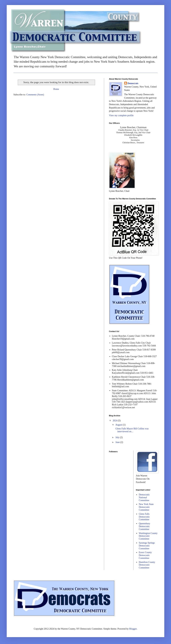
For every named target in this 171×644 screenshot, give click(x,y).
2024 (115, 421)
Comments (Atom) (35, 95)
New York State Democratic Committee (146, 507)
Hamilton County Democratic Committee (147, 565)
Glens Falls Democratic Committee (144, 517)
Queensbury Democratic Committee (145, 526)
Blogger (133, 629)
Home (56, 89)
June (118, 442)
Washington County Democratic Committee (148, 536)
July (118, 437)
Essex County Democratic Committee (145, 555)
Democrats (133, 83)
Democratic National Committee (144, 497)
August (119, 425)
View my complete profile (121, 115)
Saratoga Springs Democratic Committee (147, 546)
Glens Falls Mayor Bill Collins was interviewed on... (132, 430)
